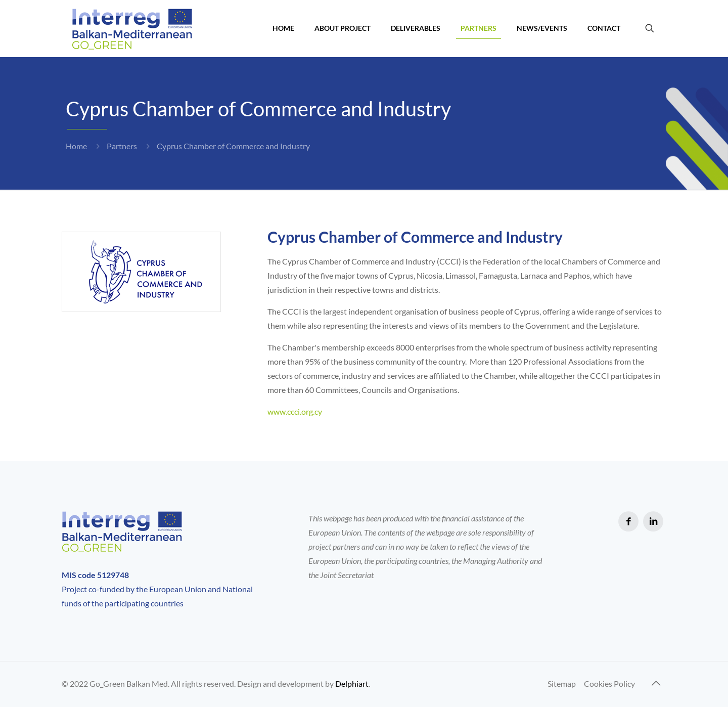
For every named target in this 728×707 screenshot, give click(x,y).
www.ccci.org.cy (295, 411)
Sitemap (562, 683)
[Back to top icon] (656, 683)
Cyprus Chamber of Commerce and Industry (233, 146)
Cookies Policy (609, 683)
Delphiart (352, 683)
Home (76, 146)
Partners (122, 146)
